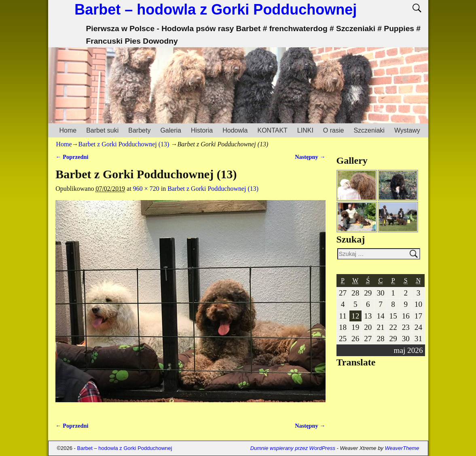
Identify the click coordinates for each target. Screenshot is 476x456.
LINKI (305, 130)
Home (68, 130)
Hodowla (235, 130)
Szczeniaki (369, 130)
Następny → (310, 157)
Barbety (139, 130)
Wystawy (407, 130)
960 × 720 (146, 189)
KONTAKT (272, 130)
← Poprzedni (72, 157)
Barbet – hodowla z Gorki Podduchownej (216, 9)
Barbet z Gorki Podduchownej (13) (124, 144)
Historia (202, 130)
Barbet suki (102, 130)
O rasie (334, 130)
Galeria (171, 130)
